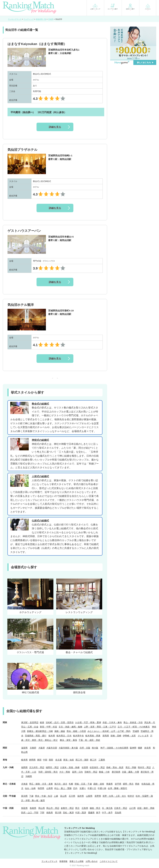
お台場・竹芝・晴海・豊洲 (88, 722)
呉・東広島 (107, 808)
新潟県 (24, 796)
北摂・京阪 (85, 748)
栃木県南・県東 (93, 736)
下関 (42, 813)
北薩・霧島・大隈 (130, 772)
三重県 (102, 760)
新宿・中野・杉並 (48, 727)
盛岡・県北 (128, 784)
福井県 (81, 796)
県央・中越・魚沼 (44, 796)
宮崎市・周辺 (91, 772)
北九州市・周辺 (37, 767)
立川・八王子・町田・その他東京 (134, 727)
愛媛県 (91, 813)
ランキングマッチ (49, 861)
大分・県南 (65, 772)
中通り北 (92, 788)
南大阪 (95, 748)
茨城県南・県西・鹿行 (36, 736)
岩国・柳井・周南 (146, 808)
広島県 (85, 808)
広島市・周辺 (121, 808)
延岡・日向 (78, 772)
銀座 (42, 722)
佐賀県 (85, 767)
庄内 (75, 788)
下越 (31, 796)
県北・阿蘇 (131, 767)
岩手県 (118, 784)
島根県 (33, 808)
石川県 (72, 796)
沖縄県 (29, 776)
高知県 (118, 813)
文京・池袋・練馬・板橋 (70, 727)
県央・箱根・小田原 (76, 731)
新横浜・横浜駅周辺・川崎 (40, 731)
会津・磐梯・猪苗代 (117, 788)
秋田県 (41, 788)
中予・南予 (107, 813)
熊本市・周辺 (144, 767)
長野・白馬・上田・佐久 (114, 796)
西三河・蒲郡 (82, 760)
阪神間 (133, 748)
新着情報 (63, 861)
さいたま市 (143, 736)
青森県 (109, 784)
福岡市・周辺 (52, 767)
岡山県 (42, 808)
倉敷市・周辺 (67, 808)
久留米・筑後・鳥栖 (70, 767)
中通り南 (102, 788)
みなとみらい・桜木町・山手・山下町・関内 (109, 731)
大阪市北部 (52, 748)
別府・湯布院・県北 (48, 772)
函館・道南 (99, 784)
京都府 (33, 748)
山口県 (132, 808)
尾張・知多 (69, 760)
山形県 (50, 788)
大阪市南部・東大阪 (68, 748)
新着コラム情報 (77, 861)
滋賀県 (24, 748)
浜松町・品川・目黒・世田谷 (60, 722)
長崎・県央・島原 (115, 767)
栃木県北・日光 (64, 736)
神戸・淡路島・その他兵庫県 (114, 748)
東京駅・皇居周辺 (30, 722)
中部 (45, 760)
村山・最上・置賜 (63, 788)
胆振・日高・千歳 (83, 784)
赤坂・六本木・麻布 (112, 722)
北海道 (24, 784)
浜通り (83, 788)
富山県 (63, 796)
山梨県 (89, 796)
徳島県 (50, 813)
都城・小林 (104, 772)
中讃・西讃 (81, 813)
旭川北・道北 (61, 784)
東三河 (93, 760)
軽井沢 (131, 796)
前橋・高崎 (116, 736)
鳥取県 (24, 808)
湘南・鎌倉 (60, 731)
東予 (98, 813)
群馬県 (106, 736)
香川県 (58, 813)
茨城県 (136, 731)
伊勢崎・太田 (129, 736)
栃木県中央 (78, 736)
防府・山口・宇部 (30, 813)
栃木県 (52, 736)
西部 (51, 760)
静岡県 (32, 760)
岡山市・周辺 (53, 808)
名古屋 (58, 760)
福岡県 (24, 767)
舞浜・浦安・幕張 (68, 740)
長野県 (98, 796)
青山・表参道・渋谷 (133, 722)
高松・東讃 (68, 813)
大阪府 (42, 748)
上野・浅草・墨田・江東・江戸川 (100, 727)
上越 (56, 796)
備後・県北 (95, 808)
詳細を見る (55, 127)
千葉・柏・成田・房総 (89, 740)
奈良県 (147, 748)
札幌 (71, 784)
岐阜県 (24, 760)
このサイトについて (109, 861)
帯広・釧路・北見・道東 (41, 784)
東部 (39, 760)
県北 (77, 808)
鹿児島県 (116, 772)
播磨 (140, 748)
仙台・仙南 (30, 788)
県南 (137, 784)
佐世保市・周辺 (97, 767)
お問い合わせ (92, 861)
